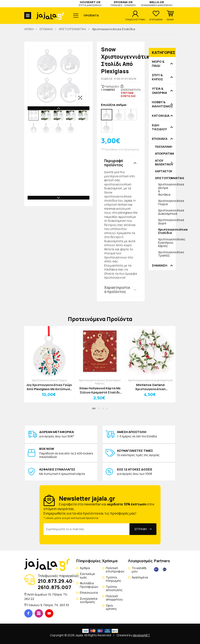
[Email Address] (87, 529)
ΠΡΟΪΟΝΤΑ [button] (91, 15)
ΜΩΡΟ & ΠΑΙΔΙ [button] (158, 64)
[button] (170, 16)
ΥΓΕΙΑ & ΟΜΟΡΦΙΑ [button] (159, 91)
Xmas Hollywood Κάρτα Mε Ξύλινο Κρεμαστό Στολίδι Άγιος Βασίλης (100, 390)
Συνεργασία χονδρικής (89, 600)
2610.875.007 (54, 587)
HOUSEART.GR (90, 3)
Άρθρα (85, 568)
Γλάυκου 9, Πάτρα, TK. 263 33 (48, 605)
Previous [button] (59, 108)
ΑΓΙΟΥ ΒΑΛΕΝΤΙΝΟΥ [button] (164, 162)
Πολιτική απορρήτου (114, 598)
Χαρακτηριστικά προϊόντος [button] (117, 290)
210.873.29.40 (55, 581)
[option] (34, 115)
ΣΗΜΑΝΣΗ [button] (160, 266)
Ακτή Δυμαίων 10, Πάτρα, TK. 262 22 (46, 596)
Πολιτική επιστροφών (115, 570)
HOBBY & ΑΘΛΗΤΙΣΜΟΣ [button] (162, 104)
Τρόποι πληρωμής (114, 579)
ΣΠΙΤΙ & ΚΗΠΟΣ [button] (157, 77)
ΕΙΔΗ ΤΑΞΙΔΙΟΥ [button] (159, 127)
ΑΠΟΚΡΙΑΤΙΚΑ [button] (165, 153)
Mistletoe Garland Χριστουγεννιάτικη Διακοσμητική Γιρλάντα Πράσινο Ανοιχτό (150, 387)
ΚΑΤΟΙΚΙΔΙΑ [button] (161, 116)
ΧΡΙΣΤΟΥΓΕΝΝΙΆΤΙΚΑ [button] (165, 178)
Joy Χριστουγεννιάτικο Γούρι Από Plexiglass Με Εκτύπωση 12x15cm (49, 387)
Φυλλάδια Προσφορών (89, 585)
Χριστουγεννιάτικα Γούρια (167, 202)
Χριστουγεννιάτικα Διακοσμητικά (167, 212)
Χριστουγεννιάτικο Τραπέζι (167, 254)
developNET (141, 635)
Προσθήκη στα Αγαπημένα (120, 150)
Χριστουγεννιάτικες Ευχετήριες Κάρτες (167, 243)
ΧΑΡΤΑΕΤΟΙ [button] (163, 171)
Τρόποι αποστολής (114, 588)
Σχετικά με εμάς (88, 576)
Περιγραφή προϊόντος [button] (114, 163)
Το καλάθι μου (139, 570)
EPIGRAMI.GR (123, 3)
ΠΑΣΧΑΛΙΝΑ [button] (163, 147)
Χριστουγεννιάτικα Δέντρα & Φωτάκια (167, 189)
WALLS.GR (157, 3)
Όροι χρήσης (111, 607)
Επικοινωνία (89, 593)
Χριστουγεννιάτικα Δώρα (167, 221)
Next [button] (59, 198)
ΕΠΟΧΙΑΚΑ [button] (160, 139)
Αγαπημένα (140, 577)
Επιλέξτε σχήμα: (114, 105)
